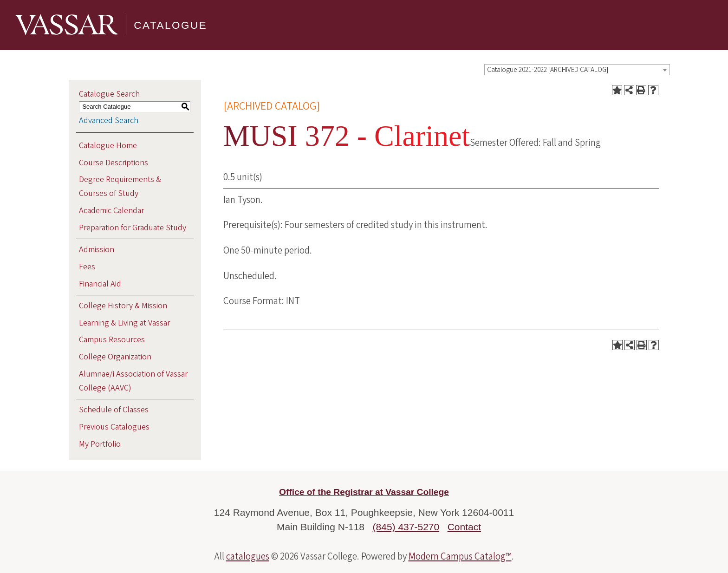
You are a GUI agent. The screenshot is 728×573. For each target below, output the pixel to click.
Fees (87, 267)
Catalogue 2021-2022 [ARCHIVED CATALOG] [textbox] (548, 70)
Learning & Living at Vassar (124, 323)
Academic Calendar (111, 211)
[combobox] (577, 70)
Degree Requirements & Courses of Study (120, 186)
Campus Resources (112, 340)
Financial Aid (100, 284)
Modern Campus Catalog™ (460, 556)
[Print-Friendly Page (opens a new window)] (641, 90)
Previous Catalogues (114, 427)
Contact (464, 527)
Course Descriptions (114, 163)
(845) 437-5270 (406, 527)
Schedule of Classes (114, 410)
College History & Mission (123, 306)
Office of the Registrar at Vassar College (364, 492)
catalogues (248, 556)
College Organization (115, 357)
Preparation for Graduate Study (133, 228)
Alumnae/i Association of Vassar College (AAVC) (133, 381)
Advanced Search (109, 120)
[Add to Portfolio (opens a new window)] (617, 90)
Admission (97, 250)
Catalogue (170, 25)
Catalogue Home (108, 146)
